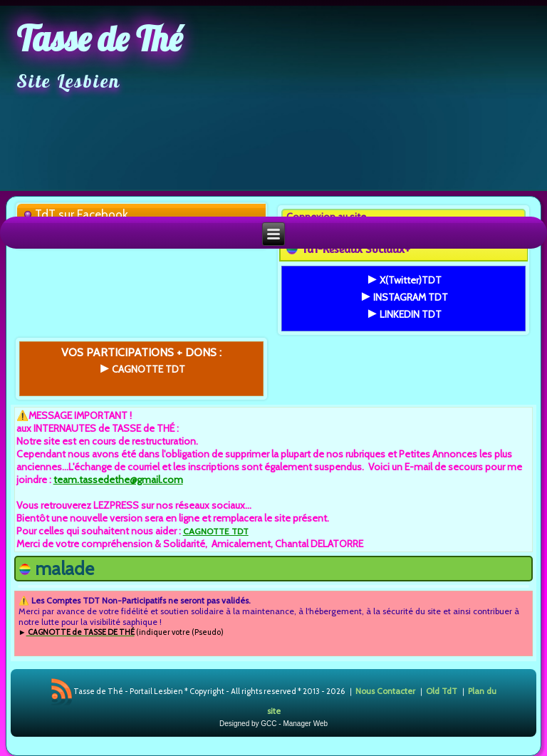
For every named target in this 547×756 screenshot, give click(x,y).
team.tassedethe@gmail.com (118, 480)
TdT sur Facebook (82, 214)
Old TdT (442, 690)
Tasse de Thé (99, 38)
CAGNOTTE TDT (216, 531)
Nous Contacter (385, 690)
